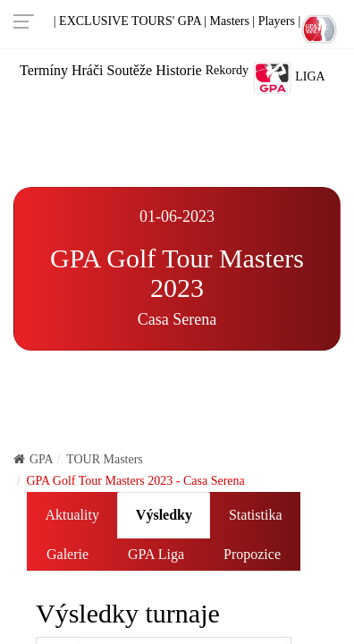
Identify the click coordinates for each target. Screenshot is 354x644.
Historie (179, 70)
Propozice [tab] (252, 554)
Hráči (88, 70)
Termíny (44, 70)
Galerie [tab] (67, 554)
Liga (289, 78)
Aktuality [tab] (72, 515)
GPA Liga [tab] (156, 554)
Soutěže (130, 70)
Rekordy (227, 70)
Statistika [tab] (256, 515)
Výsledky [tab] (164, 515)
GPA (34, 459)
